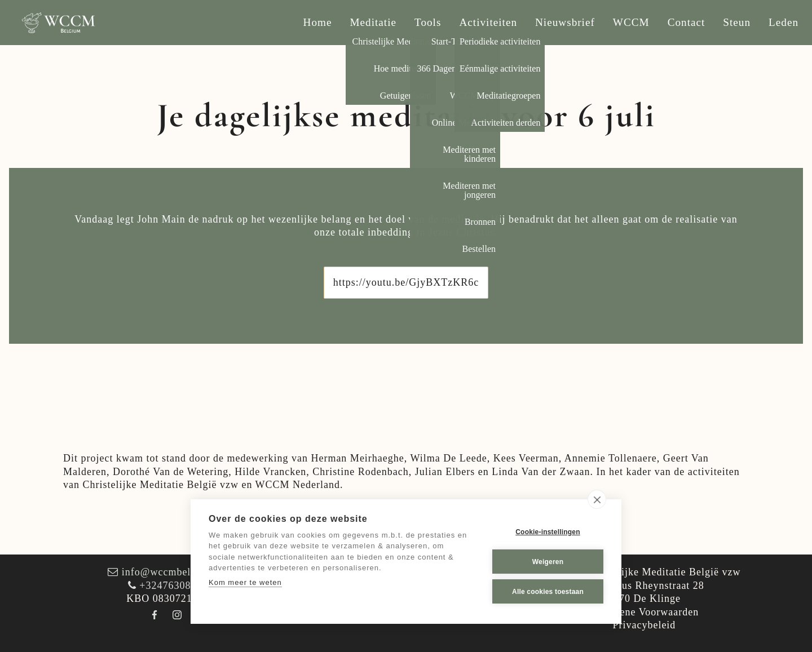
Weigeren (548, 562)
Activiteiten (488, 22)
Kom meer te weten (245, 582)
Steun (737, 22)
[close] (597, 499)
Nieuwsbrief (565, 22)
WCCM (631, 22)
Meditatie (374, 22)
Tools (428, 22)
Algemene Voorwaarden (645, 612)
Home (318, 22)
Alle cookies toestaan (548, 592)
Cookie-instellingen (548, 532)
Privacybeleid (644, 625)
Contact (687, 22)
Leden (784, 22)
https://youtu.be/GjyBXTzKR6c (406, 282)
